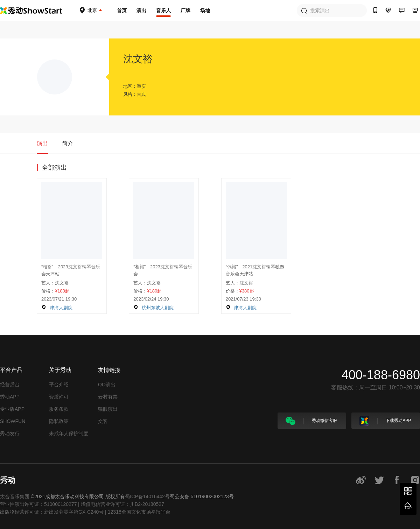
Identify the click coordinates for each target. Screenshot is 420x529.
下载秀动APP (385, 421)
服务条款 (59, 409)
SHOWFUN (13, 421)
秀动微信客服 (311, 421)
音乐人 (163, 10)
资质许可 (59, 397)
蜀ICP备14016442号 (147, 496)
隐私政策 (59, 421)
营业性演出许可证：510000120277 (38, 504)
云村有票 (108, 397)
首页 (122, 10)
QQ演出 (107, 385)
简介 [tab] (68, 143)
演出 (141, 10)
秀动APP (10, 397)
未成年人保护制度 (69, 433)
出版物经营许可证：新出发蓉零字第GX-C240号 (52, 512)
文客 (103, 421)
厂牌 (185, 10)
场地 (205, 10)
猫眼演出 (108, 409)
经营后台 (10, 385)
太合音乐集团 (15, 496)
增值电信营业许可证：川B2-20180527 (122, 504)
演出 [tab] (42, 143)
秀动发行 (10, 433)
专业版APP (12, 409)
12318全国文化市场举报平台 (139, 512)
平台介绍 (59, 385)
